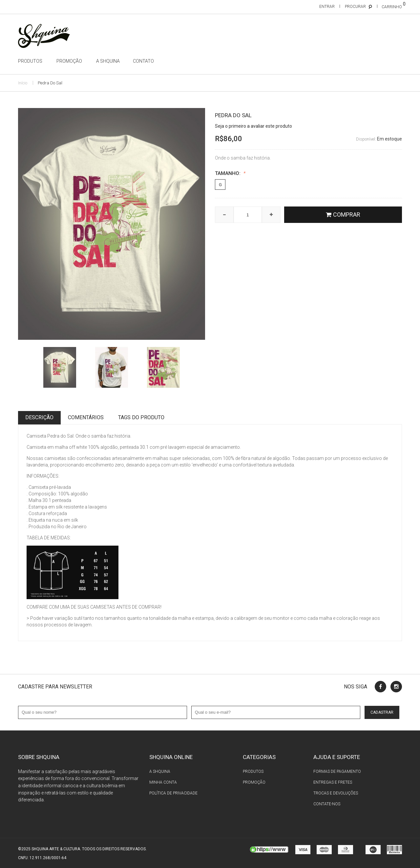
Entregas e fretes (333, 782)
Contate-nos (327, 804)
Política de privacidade (173, 793)
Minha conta (163, 782)
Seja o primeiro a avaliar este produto (253, 126)
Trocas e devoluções (336, 793)
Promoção (254, 782)
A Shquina (160, 771)
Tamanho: (230, 174)
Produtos (253, 771)
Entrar (327, 7)
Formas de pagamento (337, 771)
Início (23, 83)
